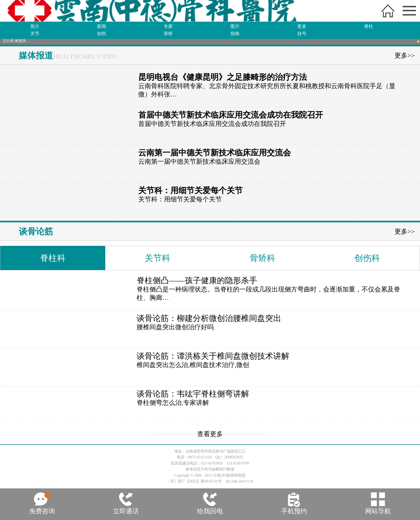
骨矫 (168, 34)
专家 (168, 26)
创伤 (102, 34)
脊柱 (369, 26)
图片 (235, 26)
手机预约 (294, 511)
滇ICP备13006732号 (239, 481)
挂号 (302, 34)
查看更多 (210, 434)
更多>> (405, 55)
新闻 (102, 26)
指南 (235, 34)
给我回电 (210, 511)
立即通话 (126, 511)
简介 (35, 26)
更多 (302, 26)
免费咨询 (42, 511)
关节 (35, 34)
